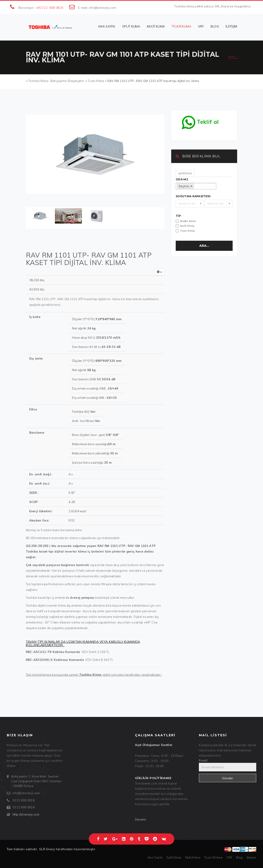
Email (203, 760)
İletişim (231, 26)
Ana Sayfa (107, 26)
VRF (201, 26)
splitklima (185, 173)
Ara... (204, 246)
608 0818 (56, 8)
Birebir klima (188, 221)
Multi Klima (156, 26)
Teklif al (200, 121)
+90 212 (42, 8)
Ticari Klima (181, 26)
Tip (178, 216)
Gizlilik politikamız (153, 778)
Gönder (228, 778)
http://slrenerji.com (26, 814)
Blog (215, 26)
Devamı (140, 819)
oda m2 (182, 179)
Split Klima (131, 26)
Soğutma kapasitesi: (193, 196)
